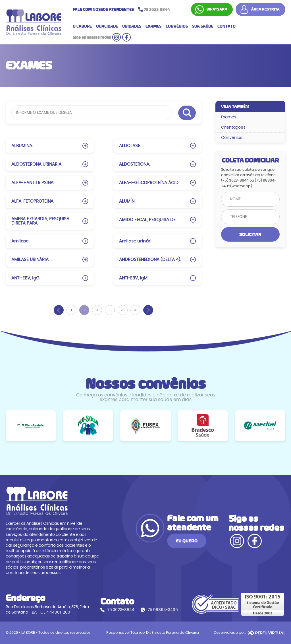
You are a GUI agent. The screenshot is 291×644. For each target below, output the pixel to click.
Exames (229, 117)
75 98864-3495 (163, 610)
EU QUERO (187, 541)
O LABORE (82, 26)
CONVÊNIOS (177, 26)
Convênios (232, 138)
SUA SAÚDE (203, 26)
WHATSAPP (217, 9)
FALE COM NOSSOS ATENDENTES (123, 9)
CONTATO (226, 26)
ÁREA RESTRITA (265, 9)
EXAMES (153, 26)
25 (123, 310)
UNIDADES (132, 26)
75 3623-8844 (121, 610)
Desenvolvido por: (250, 633)
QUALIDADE (107, 26)
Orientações (233, 127)
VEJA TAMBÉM (235, 106)
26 (135, 310)
